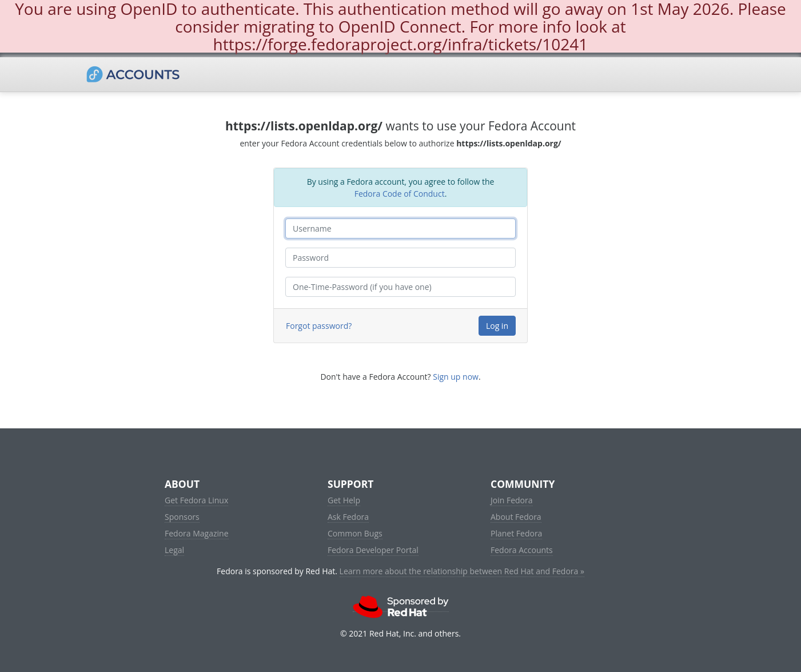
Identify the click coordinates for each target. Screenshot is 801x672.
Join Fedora (512, 500)
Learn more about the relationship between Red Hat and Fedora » (462, 571)
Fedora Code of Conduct (400, 194)
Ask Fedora (348, 517)
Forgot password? (319, 326)
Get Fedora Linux (196, 500)
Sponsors (182, 517)
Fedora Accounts (522, 550)
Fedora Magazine (197, 533)
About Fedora (516, 517)
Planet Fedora (516, 533)
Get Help (344, 500)
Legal (174, 550)
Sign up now (456, 377)
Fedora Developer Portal (373, 550)
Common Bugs (355, 533)
